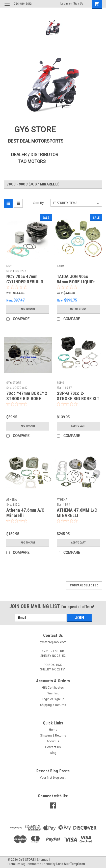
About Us (53, 741)
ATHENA (12, 500)
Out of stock (78, 309)
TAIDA (61, 266)
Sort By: (39, 203)
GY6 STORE (14, 383)
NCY (9, 266)
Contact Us (53, 747)
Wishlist (53, 693)
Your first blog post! (53, 778)
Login (64, 4)
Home (53, 730)
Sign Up (78, 4)
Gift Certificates (53, 688)
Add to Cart (28, 309)
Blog (53, 753)
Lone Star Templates (71, 864)
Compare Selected (84, 585)
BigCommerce (31, 864)
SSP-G (60, 383)
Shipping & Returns (53, 705)
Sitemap (43, 860)
